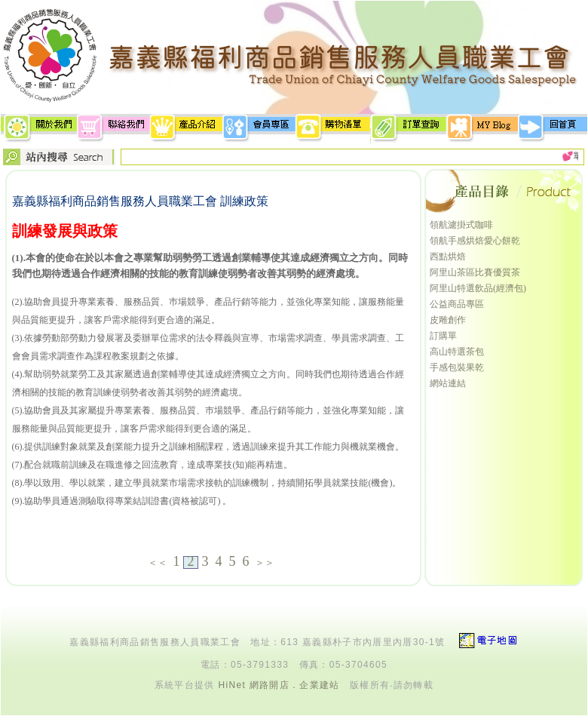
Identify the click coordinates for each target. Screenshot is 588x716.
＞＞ (265, 562)
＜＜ (158, 562)
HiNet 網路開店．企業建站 (279, 685)
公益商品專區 (457, 304)
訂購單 (443, 336)
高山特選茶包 (457, 352)
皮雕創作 (448, 320)
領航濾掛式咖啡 (461, 225)
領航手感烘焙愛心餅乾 (475, 241)
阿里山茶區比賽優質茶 (475, 272)
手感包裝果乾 (457, 367)
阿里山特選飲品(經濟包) (478, 288)
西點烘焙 (448, 257)
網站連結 (448, 383)
